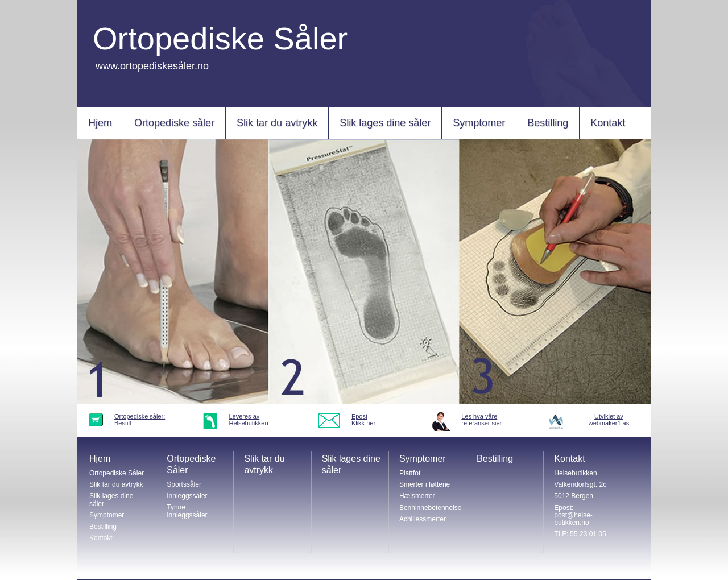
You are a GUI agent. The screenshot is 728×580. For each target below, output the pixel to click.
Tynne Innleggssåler (187, 511)
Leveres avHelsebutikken (248, 420)
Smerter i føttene (425, 484)
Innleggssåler (187, 496)
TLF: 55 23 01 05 (580, 534)
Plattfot (410, 473)
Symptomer (479, 123)
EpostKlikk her (363, 420)
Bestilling (548, 123)
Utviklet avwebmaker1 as (609, 420)
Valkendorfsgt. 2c (580, 484)
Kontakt (608, 123)
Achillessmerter (423, 519)
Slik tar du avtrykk (277, 123)
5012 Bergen (574, 496)
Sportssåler (184, 484)
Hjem (100, 123)
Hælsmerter (417, 496)
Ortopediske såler (174, 123)
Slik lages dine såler (385, 123)
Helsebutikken (575, 473)
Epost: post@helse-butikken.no (573, 515)
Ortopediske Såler (117, 473)
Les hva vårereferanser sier (481, 420)
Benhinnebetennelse (430, 508)
